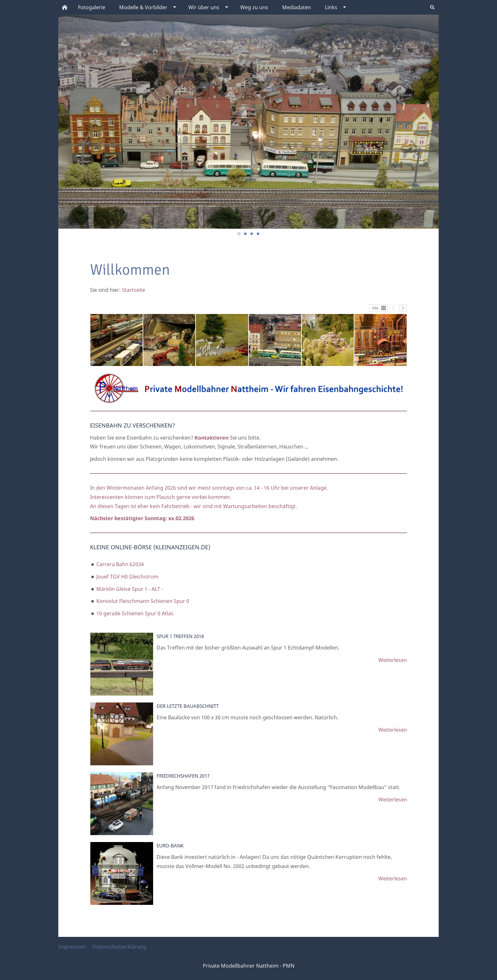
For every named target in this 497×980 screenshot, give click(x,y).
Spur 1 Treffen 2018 (180, 636)
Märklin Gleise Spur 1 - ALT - (130, 589)
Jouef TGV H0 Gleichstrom (127, 577)
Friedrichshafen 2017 (183, 776)
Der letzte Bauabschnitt (188, 706)
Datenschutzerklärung (119, 947)
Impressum (72, 947)
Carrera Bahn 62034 (120, 564)
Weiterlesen (393, 660)
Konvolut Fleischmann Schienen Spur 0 (143, 601)
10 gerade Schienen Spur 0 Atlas (135, 613)
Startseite (134, 290)
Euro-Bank (170, 846)
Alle (375, 308)
